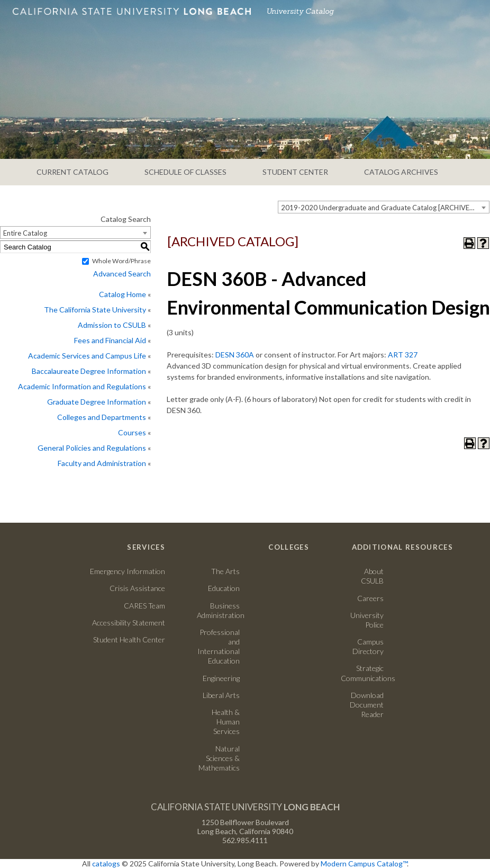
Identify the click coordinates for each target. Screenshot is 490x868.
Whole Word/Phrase (121, 261)
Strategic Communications (362, 673)
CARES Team (144, 606)
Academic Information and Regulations (82, 386)
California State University (245, 807)
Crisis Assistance (137, 588)
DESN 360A (235, 355)
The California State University (95, 310)
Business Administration (218, 610)
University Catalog (300, 11)
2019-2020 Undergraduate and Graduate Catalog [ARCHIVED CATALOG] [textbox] (385, 208)
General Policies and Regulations (92, 448)
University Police (367, 620)
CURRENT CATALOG (72, 172)
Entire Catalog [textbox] (25, 233)
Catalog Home (122, 294)
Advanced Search (122, 274)
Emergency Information (128, 571)
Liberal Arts (221, 695)
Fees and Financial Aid (110, 340)
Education (224, 588)
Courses (132, 432)
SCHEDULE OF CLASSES (185, 172)
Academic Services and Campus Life (87, 356)
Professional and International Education (219, 647)
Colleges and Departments (102, 417)
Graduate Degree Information (97, 402)
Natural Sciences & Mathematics (219, 758)
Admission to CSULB (112, 325)
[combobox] (384, 207)
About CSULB (372, 576)
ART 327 (403, 355)
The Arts (225, 571)
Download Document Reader (367, 705)
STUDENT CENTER (295, 172)
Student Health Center (129, 639)
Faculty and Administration (102, 463)
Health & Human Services (226, 722)
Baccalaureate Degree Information (89, 371)
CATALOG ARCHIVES (401, 172)
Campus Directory (368, 646)
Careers (362, 598)
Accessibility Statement (129, 623)
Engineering (221, 678)
